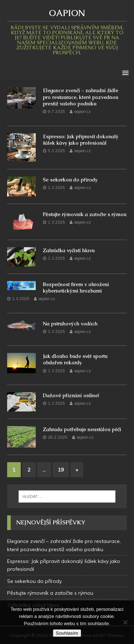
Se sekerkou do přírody (70, 180)
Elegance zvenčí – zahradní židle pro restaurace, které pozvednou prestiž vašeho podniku (81, 97)
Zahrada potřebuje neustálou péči (82, 429)
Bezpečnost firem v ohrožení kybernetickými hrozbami (76, 288)
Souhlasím (67, 633)
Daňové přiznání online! (71, 395)
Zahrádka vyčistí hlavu (69, 250)
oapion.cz (83, 111)
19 (61, 470)
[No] (125, 622)
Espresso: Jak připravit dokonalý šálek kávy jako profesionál (81, 140)
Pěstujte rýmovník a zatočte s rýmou (85, 214)
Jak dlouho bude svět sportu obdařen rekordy (75, 359)
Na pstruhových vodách (70, 324)
